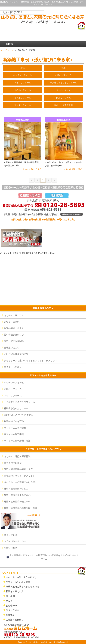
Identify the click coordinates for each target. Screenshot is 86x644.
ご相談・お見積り (15, 620)
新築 (23, 68)
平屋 (63, 68)
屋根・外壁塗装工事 (63, 105)
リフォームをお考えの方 (18, 582)
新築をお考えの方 (15, 591)
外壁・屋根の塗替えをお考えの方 (22, 587)
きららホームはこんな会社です (21, 577)
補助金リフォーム (23, 105)
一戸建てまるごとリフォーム (63, 83)
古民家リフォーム (23, 98)
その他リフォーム (23, 90)
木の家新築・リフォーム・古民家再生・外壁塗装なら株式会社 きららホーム (44, 557)
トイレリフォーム (23, 83)
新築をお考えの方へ (43, 308)
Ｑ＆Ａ (9, 601)
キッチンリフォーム (23, 75)
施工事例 (10, 596)
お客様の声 (11, 606)
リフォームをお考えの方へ (43, 375)
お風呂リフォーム (63, 75)
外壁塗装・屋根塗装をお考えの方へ (43, 449)
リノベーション (63, 90)
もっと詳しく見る (33, 169)
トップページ (7, 50)
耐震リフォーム (63, 98)
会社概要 (10, 615)
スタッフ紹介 (12, 610)
